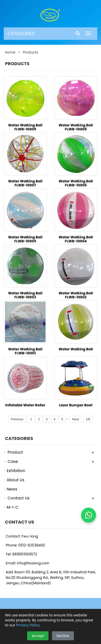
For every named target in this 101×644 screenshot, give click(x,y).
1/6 (88, 419)
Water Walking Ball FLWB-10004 (76, 239)
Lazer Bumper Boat (76, 405)
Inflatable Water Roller (25, 405)
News (12, 489)
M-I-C (13, 507)
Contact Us (18, 498)
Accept (38, 636)
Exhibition (16, 471)
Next (76, 419)
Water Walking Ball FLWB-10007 (25, 183)
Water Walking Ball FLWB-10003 (25, 295)
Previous (17, 419)
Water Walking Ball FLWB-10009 (25, 127)
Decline (63, 636)
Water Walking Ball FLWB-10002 (76, 295)
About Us (16, 480)
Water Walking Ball (76, 349)
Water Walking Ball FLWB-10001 (25, 351)
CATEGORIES (21, 33)
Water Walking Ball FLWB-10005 (25, 239)
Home (10, 52)
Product (15, 452)
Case (13, 461)
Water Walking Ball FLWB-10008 (76, 127)
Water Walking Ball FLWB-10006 (76, 183)
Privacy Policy (28, 625)
